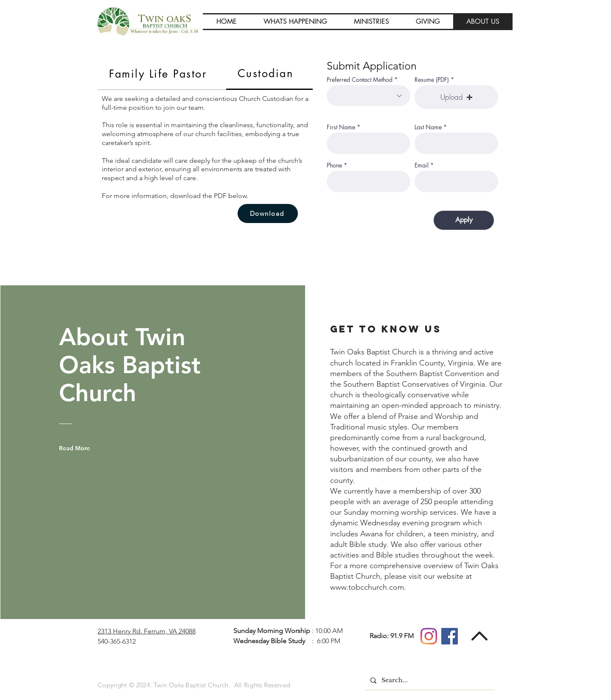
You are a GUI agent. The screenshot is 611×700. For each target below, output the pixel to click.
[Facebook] (450, 636)
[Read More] (81, 448)
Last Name (428, 127)
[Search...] (429, 680)
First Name (341, 127)
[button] (295, 22)
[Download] (268, 213)
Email (422, 165)
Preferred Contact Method (360, 80)
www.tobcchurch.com (367, 587)
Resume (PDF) (432, 80)
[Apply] (464, 220)
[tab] (162, 74)
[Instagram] (429, 636)
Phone (334, 165)
